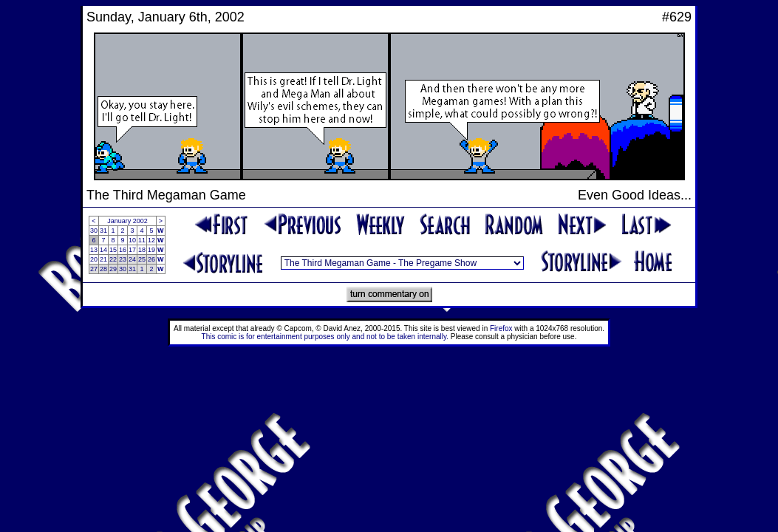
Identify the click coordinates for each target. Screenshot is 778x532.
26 (151, 259)
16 (123, 250)
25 (142, 259)
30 (94, 231)
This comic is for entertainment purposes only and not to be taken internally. (325, 337)
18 (142, 250)
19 (151, 250)
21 (103, 259)
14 (103, 250)
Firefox (501, 328)
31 (103, 231)
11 (142, 240)
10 (132, 240)
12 (151, 240)
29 (113, 269)
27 (94, 269)
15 (113, 250)
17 (132, 250)
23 (123, 259)
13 (94, 250)
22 (113, 259)
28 (103, 269)
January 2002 (127, 221)
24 (132, 259)
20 (94, 259)
